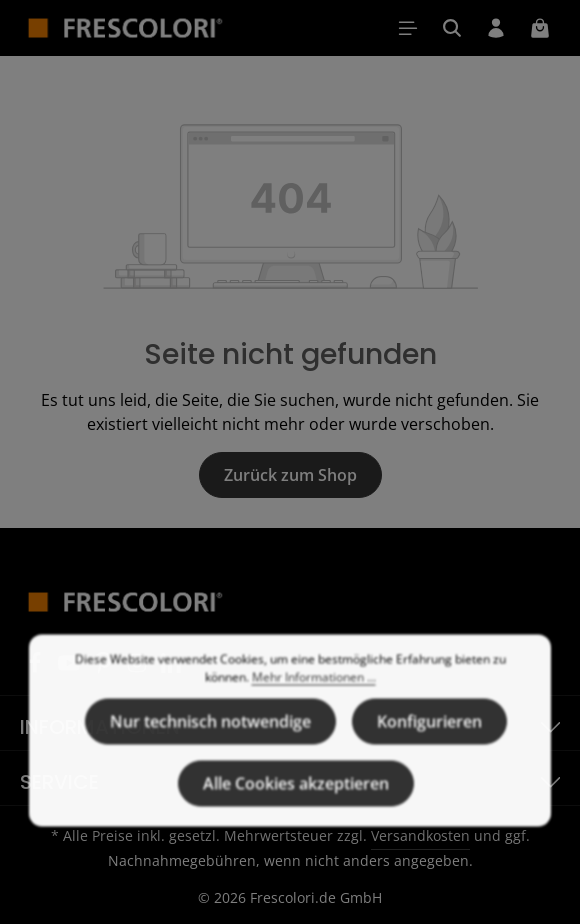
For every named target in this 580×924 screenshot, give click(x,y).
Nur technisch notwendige (210, 749)
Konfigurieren (429, 749)
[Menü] (408, 28)
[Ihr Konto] (496, 28)
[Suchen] (452, 28)
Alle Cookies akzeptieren (296, 811)
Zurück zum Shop (290, 475)
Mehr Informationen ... (314, 704)
